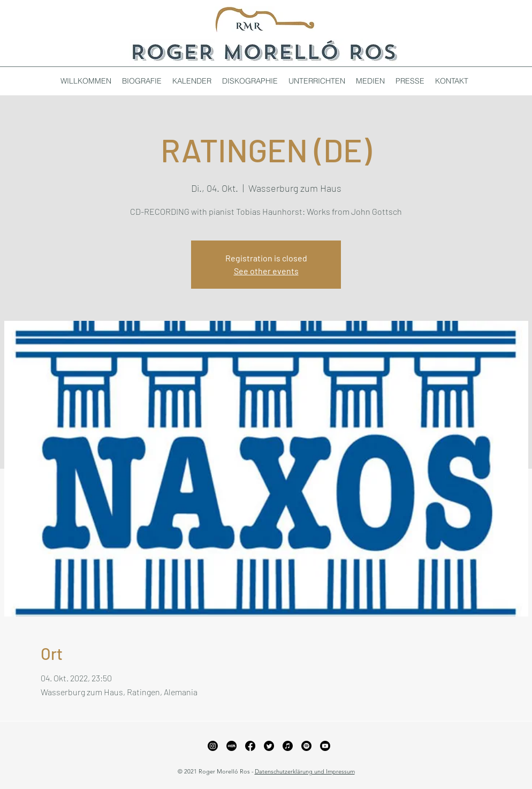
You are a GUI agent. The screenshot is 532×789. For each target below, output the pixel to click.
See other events (266, 271)
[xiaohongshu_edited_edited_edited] (231, 746)
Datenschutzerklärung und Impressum (305, 771)
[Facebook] (250, 746)
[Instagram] (213, 746)
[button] (250, 81)
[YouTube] (325, 746)
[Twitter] (269, 746)
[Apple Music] (288, 746)
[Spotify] (306, 746)
